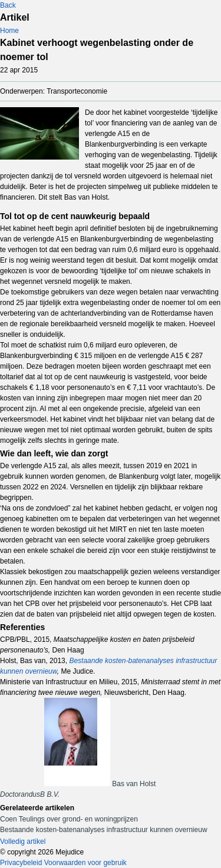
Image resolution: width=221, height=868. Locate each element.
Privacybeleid (21, 863)
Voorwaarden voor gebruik (85, 863)
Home (9, 31)
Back (8, 5)
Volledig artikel (23, 842)
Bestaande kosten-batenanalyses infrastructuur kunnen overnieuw (104, 830)
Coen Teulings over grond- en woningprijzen (69, 819)
